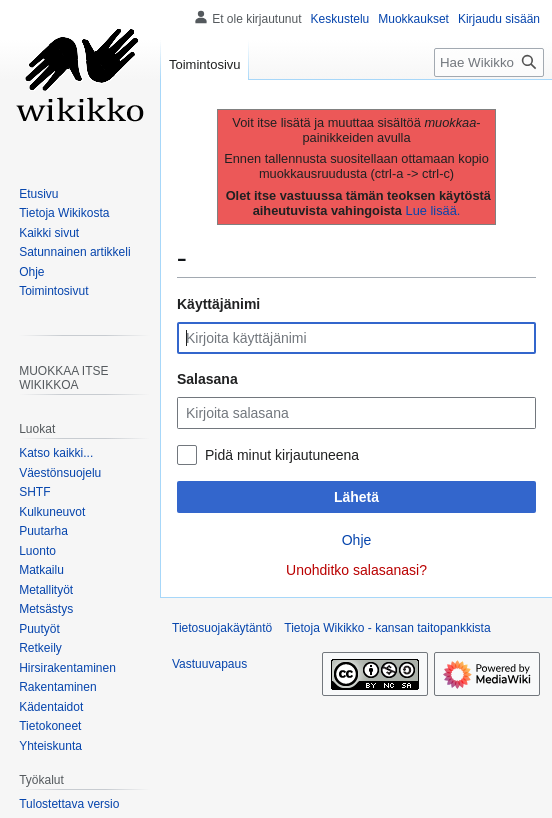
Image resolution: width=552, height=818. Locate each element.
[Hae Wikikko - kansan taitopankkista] (489, 62)
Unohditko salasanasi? (356, 570)
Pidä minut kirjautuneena (282, 455)
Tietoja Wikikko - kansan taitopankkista (387, 628)
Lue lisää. (433, 210)
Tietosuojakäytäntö (222, 628)
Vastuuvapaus (209, 664)
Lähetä (356, 497)
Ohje (357, 540)
